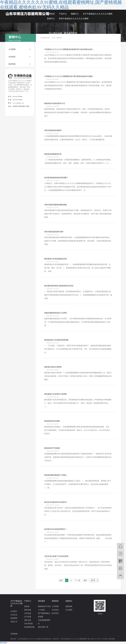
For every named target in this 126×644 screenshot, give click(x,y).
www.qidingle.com (18, 103)
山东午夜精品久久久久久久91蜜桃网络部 (74, 639)
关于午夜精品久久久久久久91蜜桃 (98, 14)
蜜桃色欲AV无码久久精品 (44, 608)
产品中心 (63, 14)
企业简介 (14, 611)
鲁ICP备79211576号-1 (94, 639)
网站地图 (112, 639)
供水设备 (28, 613)
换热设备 (28, 610)
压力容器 (28, 617)
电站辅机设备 (29, 627)
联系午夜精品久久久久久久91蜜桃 (74, 19)
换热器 (27, 606)
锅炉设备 (28, 620)
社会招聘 (69, 610)
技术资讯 (12, 64)
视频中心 (75, 14)
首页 (61, 580)
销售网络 (14, 618)
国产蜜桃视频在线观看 (44, 615)
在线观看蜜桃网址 (44, 622)
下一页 (78, 580)
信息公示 (14, 622)
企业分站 (105, 639)
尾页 (85, 580)
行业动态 (12, 57)
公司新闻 (12, 49)
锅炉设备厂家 (43, 627)
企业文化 (14, 615)
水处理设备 (29, 624)
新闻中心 (51, 19)
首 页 (53, 38)
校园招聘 (69, 606)
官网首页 (51, 14)
